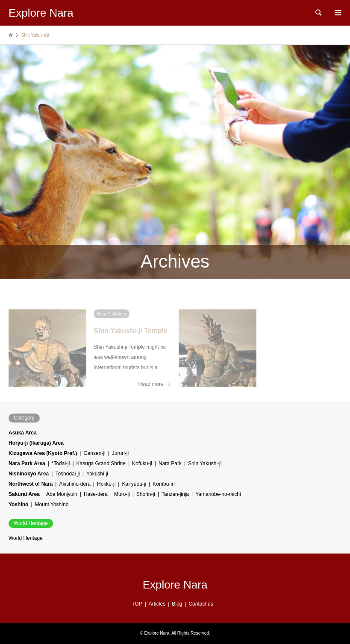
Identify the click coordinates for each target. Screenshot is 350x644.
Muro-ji (122, 494)
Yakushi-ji (97, 474)
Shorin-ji (146, 494)
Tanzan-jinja (175, 494)
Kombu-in (163, 484)
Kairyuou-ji (134, 484)
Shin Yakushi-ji (205, 463)
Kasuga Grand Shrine (101, 463)
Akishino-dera (75, 484)
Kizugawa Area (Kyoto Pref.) (43, 453)
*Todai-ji (61, 463)
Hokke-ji (106, 484)
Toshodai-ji (67, 474)
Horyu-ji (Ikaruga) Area (36, 443)
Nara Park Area (27, 463)
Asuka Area (23, 433)
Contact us (201, 604)
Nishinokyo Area (29, 474)
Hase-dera (96, 494)
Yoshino (18, 504)
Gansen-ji (94, 453)
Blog (177, 604)
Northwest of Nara (31, 484)
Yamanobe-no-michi (218, 494)
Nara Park (170, 463)
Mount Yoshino (52, 504)
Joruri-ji (120, 453)
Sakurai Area (24, 494)
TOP (137, 604)
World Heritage (26, 538)
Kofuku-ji (142, 463)
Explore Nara (175, 585)
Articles (157, 604)
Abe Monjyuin (62, 494)
